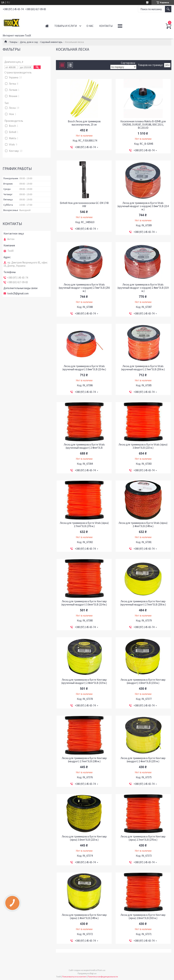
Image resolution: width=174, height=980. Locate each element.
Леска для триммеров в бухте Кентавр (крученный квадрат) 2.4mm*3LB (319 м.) (84, 681)
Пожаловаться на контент (74, 977)
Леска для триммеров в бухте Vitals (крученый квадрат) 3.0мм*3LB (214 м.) (84, 368)
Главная (47, 26)
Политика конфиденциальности (103, 977)
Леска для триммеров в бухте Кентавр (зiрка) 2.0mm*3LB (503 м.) (143, 917)
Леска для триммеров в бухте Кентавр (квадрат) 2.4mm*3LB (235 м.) (143, 760)
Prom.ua (101, 970)
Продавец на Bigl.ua (87, 973)
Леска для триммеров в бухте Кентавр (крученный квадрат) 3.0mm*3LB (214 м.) (84, 603)
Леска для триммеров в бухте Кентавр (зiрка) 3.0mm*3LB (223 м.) (84, 838)
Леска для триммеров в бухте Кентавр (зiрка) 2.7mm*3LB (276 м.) (143, 838)
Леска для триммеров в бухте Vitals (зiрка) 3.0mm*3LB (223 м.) (143, 446)
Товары (13, 42)
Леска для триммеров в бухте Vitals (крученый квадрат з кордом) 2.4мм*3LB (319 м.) (143, 288)
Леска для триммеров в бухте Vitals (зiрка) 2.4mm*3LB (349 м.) (143, 525)
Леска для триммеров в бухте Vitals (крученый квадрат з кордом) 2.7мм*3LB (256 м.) (84, 288)
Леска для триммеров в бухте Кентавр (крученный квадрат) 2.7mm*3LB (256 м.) (143, 603)
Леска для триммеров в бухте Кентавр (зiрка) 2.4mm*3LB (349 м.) (84, 917)
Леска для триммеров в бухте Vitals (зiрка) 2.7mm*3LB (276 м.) (84, 525)
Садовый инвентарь (51, 42)
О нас (90, 26)
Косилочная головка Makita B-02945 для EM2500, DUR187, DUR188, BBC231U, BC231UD (143, 125)
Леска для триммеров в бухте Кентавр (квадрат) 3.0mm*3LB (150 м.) (143, 681)
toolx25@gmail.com (18, 293)
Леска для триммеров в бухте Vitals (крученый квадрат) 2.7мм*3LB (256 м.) (143, 368)
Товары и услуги (66, 26)
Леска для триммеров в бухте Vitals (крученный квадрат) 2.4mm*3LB (84, 446)
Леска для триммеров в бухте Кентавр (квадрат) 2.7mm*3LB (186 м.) (84, 760)
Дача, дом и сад (29, 42)
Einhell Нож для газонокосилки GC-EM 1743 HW (84, 205)
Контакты (106, 26)
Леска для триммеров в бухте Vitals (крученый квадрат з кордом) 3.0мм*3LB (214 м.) (143, 206)
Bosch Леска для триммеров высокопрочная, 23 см (84, 123)
